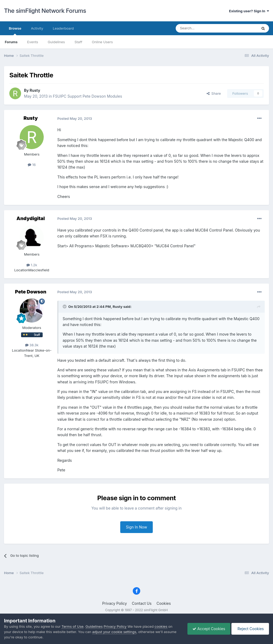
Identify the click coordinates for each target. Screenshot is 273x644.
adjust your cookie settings (114, 632)
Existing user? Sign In (249, 11)
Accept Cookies (208, 629)
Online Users (102, 42)
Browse (15, 31)
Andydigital (31, 218)
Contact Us (142, 603)
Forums (11, 42)
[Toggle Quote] (65, 307)
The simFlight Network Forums (45, 11)
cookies (161, 626)
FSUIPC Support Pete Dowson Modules (87, 96)
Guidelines (56, 42)
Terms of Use (73, 626)
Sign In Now (136, 527)
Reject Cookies (250, 629)
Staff (78, 42)
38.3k (32, 345)
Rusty (35, 90)
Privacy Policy (115, 603)
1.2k (32, 265)
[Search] (203, 28)
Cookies (164, 603)
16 (32, 165)
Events (33, 42)
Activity (37, 28)
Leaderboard (63, 28)
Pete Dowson (31, 292)
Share (214, 93)
